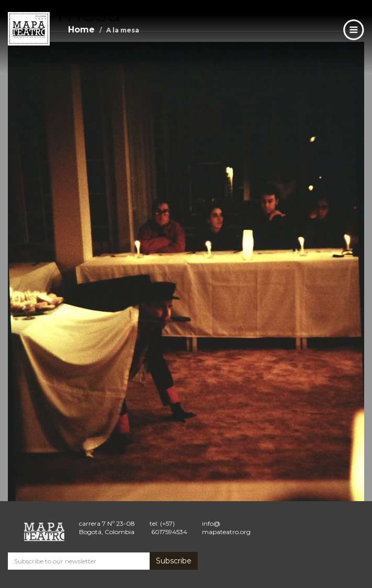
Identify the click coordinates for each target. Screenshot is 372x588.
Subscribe (174, 561)
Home (81, 30)
